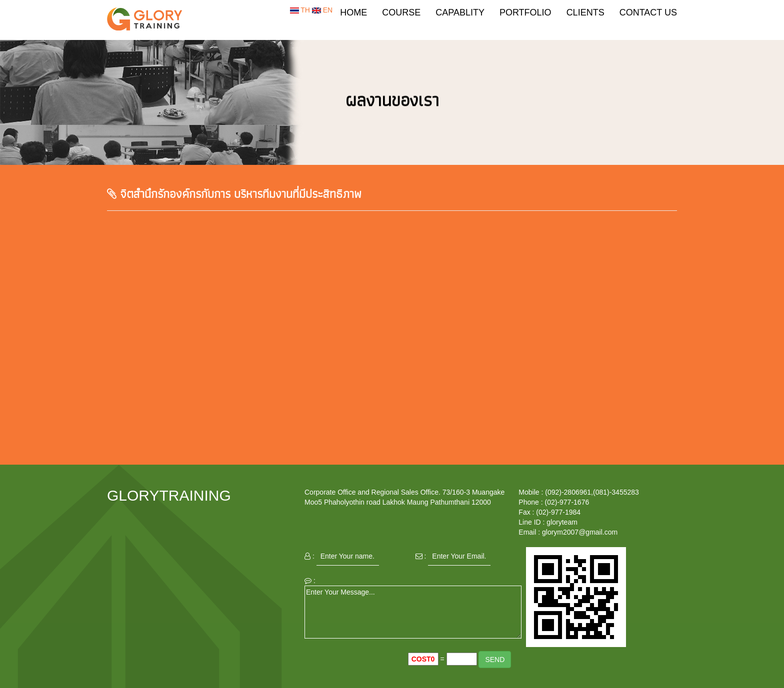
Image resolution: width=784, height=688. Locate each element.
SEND (495, 660)
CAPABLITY (460, 12)
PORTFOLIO (525, 12)
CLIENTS (585, 12)
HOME (353, 12)
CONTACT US (648, 12)
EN (322, 10)
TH (301, 10)
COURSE (401, 12)
